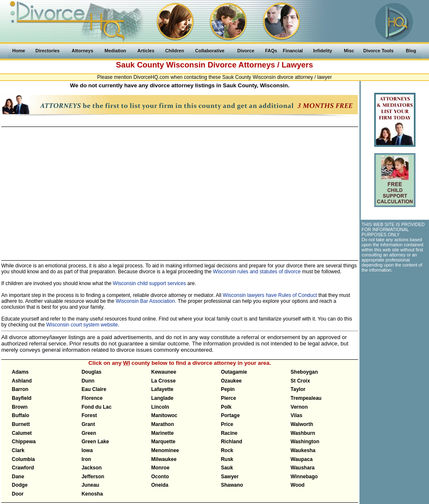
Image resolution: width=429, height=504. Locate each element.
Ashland (22, 381)
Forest (89, 415)
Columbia (23, 459)
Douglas (91, 372)
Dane (18, 477)
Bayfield (22, 398)
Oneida (160, 485)
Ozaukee (231, 381)
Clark (18, 450)
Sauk (227, 468)
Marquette (163, 442)
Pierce (228, 398)
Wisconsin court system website (82, 325)
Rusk (227, 459)
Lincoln (160, 407)
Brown (20, 407)
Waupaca (302, 459)
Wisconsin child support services (149, 283)
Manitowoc (164, 415)
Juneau (90, 485)
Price (227, 424)
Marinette (162, 433)
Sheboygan (304, 372)
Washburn (303, 433)
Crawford (23, 468)
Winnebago (304, 477)
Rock (227, 450)
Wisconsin (186, 65)
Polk (226, 407)
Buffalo (20, 415)
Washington (305, 442)
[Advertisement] (179, 190)
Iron (86, 459)
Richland (232, 442)
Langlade (162, 398)
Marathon (163, 424)
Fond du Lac (96, 407)
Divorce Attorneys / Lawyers (260, 65)
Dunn (88, 381)
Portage (230, 415)
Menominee (165, 450)
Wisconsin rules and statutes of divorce (257, 272)
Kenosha (92, 494)
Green (89, 433)
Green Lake (95, 442)
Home (19, 51)
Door (18, 494)
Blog (411, 51)
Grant (88, 424)
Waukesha (303, 450)
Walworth (302, 424)
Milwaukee (164, 459)
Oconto (160, 477)
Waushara (303, 468)
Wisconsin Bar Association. (146, 301)
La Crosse (164, 381)
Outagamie (234, 372)
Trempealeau (306, 398)
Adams (20, 372)
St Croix (300, 381)
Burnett (21, 424)
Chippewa (24, 442)
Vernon (299, 407)
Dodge (20, 485)
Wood (298, 485)
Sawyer (230, 477)
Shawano (232, 485)
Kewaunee (164, 372)
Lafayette (162, 389)
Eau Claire (94, 389)
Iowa (87, 450)
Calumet (22, 433)
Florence (92, 398)
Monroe (160, 468)
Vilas (297, 415)
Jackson (91, 468)
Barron (20, 389)
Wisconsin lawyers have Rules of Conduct (270, 295)
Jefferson (93, 477)
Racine (229, 433)
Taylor (298, 389)
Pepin (228, 389)
